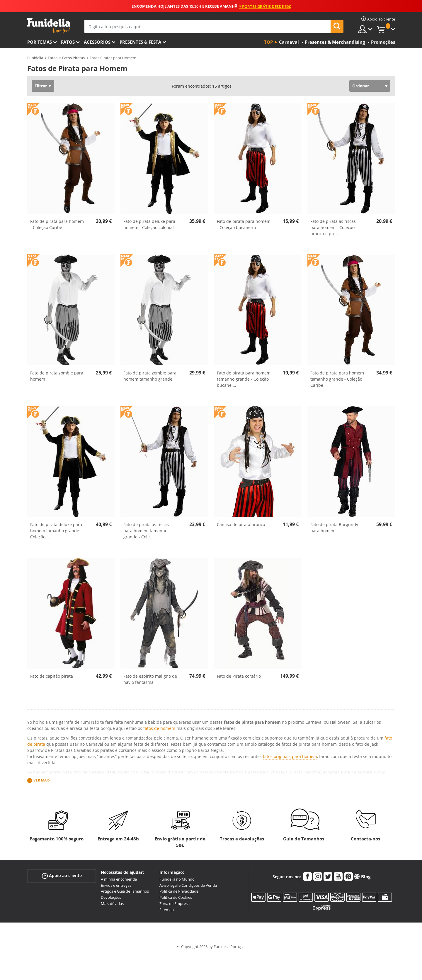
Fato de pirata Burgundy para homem (334, 528)
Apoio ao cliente (62, 876)
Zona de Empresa (175, 903)
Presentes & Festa (140, 42)
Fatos (68, 42)
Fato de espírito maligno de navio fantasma (150, 679)
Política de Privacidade (179, 891)
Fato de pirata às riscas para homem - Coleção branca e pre (333, 227)
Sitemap (167, 910)
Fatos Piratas (73, 58)
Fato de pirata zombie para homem (57, 376)
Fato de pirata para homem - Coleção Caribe (57, 224)
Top (268, 42)
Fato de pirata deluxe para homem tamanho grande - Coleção (56, 531)
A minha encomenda (119, 879)
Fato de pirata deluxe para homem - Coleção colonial (149, 224)
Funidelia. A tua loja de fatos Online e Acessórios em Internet (49, 26)
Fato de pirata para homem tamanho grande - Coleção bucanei (244, 379)
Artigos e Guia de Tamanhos (125, 891)
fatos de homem (159, 728)
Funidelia (35, 58)
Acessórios (97, 42)
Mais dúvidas (112, 903)
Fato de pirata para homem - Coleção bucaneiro (244, 224)
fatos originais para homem (290, 756)
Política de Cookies (176, 897)
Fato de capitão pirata (52, 676)
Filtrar (41, 86)
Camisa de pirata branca (241, 524)
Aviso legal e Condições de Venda (188, 885)
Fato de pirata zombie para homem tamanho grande (150, 376)
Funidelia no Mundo (177, 879)
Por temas (40, 42)
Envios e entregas (116, 885)
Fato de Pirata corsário (239, 676)
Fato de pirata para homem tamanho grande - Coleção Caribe (337, 379)
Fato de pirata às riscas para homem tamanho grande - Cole (146, 531)
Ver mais (42, 780)
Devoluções (111, 897)
